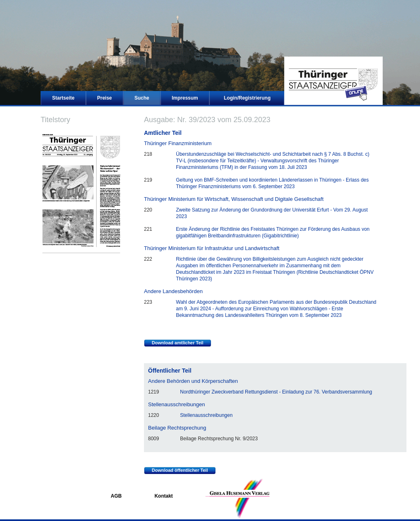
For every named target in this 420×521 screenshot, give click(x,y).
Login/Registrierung (247, 98)
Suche (142, 98)
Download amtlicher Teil (174, 343)
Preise (105, 98)
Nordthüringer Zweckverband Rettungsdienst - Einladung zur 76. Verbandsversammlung (276, 392)
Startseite (63, 98)
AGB (116, 496)
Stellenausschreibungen (206, 415)
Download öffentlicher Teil (176, 471)
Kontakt (164, 496)
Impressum (185, 98)
